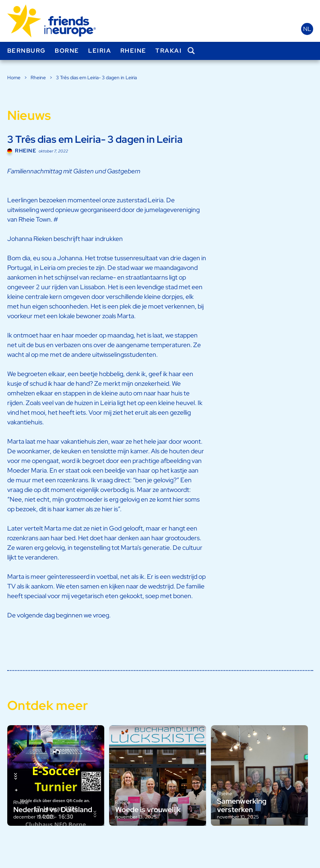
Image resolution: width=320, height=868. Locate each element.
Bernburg (27, 51)
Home (14, 78)
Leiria (100, 51)
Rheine (133, 51)
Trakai (168, 51)
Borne (67, 51)
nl (307, 29)
